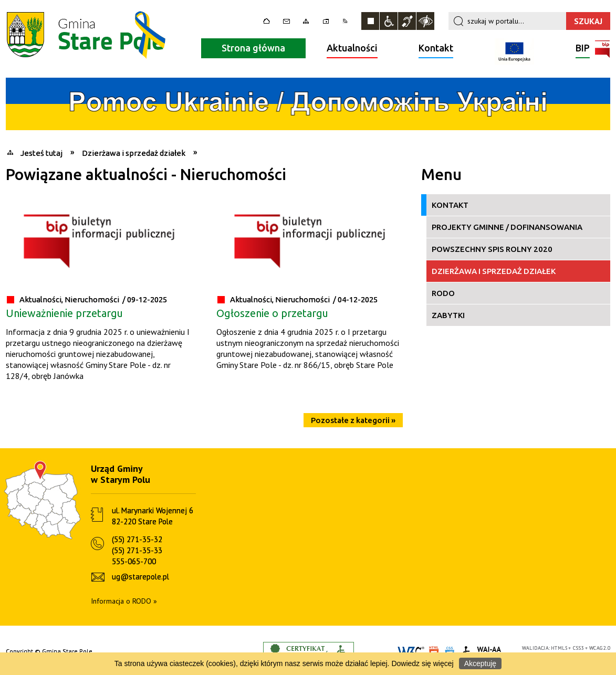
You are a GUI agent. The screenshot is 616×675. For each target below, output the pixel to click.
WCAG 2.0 (600, 648)
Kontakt (436, 48)
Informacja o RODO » (124, 601)
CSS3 (579, 648)
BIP (583, 49)
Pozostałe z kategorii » (353, 420)
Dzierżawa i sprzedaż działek (494, 271)
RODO (443, 293)
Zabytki (448, 315)
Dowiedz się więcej (422, 663)
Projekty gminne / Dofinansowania (507, 227)
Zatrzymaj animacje (370, 21)
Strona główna (253, 48)
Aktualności (352, 48)
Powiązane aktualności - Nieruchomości (146, 175)
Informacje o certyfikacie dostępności (309, 652)
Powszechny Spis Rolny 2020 (492, 249)
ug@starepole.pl (140, 577)
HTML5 (559, 648)
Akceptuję (480, 663)
